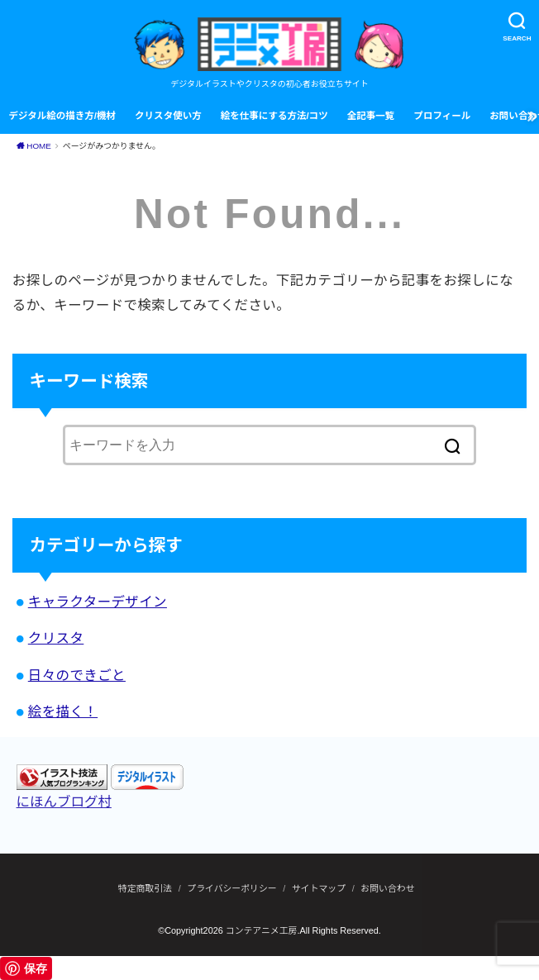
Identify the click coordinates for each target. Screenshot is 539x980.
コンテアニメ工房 (262, 930)
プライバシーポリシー (231, 888)
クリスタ (56, 638)
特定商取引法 (145, 888)
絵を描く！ (63, 711)
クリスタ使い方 (168, 116)
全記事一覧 (371, 116)
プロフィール (442, 116)
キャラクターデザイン (98, 602)
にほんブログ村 (64, 802)
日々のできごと (77, 675)
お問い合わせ (387, 888)
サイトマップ (319, 888)
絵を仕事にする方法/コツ (274, 116)
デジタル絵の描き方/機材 (62, 116)
